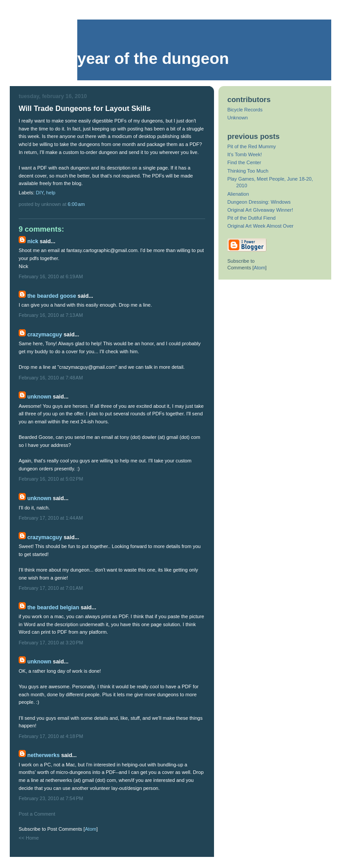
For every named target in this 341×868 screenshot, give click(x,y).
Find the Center (244, 162)
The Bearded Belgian (53, 608)
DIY (40, 193)
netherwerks (43, 755)
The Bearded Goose (52, 296)
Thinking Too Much (248, 171)
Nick (33, 241)
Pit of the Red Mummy (252, 146)
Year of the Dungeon (153, 59)
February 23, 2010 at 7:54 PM (51, 798)
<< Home (29, 838)
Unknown (39, 397)
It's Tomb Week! (245, 154)
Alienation (238, 194)
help (51, 193)
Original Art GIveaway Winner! (260, 210)
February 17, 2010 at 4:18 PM (51, 736)
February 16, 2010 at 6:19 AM (51, 276)
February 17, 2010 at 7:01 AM (51, 588)
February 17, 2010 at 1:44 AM (51, 518)
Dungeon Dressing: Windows (259, 202)
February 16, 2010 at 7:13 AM (51, 315)
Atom (91, 829)
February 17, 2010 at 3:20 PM (51, 643)
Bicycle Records (245, 110)
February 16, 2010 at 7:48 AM (51, 378)
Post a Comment (37, 814)
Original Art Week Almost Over (260, 226)
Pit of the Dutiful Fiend (252, 218)
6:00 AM (76, 204)
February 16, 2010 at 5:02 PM (51, 479)
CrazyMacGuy (44, 335)
